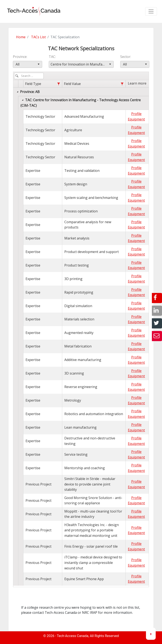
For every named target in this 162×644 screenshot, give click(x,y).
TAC (52, 57)
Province (20, 57)
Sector (125, 57)
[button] (39, 64)
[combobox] (28, 64)
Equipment (136, 119)
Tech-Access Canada (73, 636)
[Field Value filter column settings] (122, 84)
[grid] (81, 333)
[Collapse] (18, 92)
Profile (136, 114)
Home (21, 37)
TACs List (38, 37)
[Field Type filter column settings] (59, 84)
